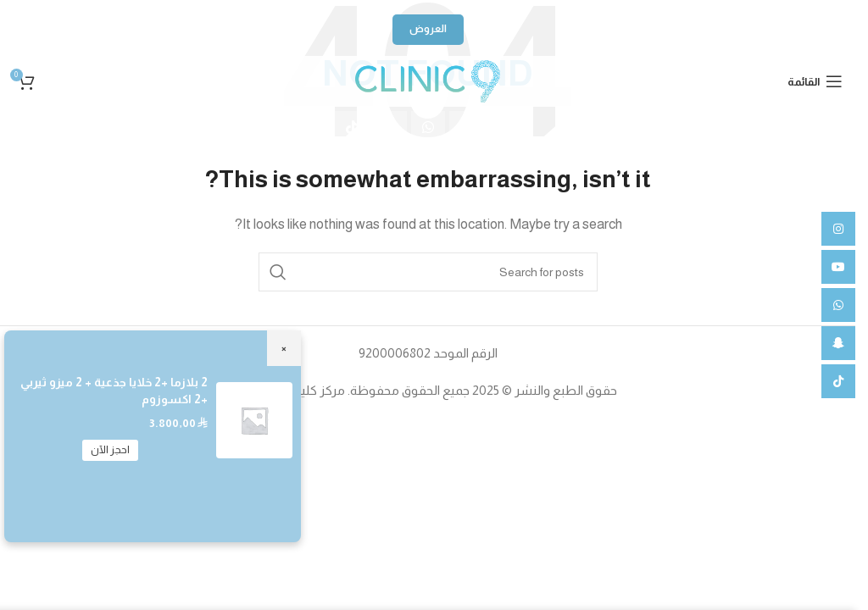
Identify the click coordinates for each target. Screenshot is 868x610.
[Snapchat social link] (390, 128)
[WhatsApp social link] (428, 128)
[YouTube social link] (466, 128)
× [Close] (284, 348)
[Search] (428, 272)
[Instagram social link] (504, 128)
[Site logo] (427, 80)
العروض (428, 29)
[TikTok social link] (352, 128)
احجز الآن (110, 450)
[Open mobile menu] (815, 81)
